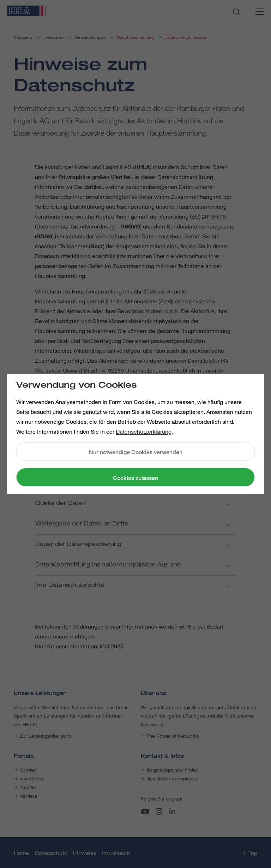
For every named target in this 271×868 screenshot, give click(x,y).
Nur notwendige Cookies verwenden (136, 452)
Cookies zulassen (135, 478)
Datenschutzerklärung (144, 432)
